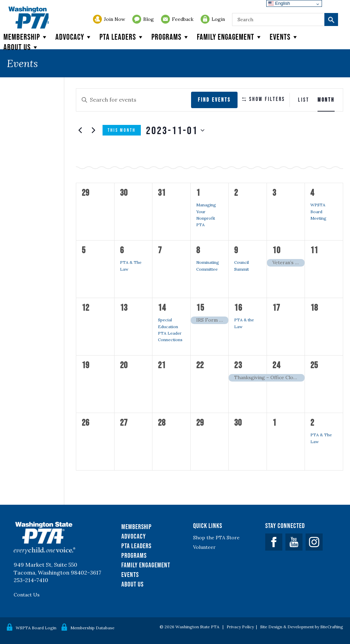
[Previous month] (80, 130)
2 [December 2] (312, 422)
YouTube (294, 542)
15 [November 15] (200, 307)
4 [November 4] (312, 192)
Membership (26, 37)
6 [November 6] (122, 250)
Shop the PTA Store (216, 538)
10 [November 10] (277, 250)
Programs (171, 37)
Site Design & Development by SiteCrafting (302, 627)
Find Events (206, 100)
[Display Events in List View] (304, 100)
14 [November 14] (162, 307)
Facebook (274, 542)
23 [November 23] (238, 365)
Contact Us (27, 595)
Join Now (115, 19)
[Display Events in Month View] (326, 100)
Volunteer (204, 547)
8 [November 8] (198, 250)
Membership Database (92, 627)
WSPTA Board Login (36, 627)
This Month (122, 130)
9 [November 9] (236, 250)
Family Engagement (230, 37)
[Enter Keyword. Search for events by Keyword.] (130, 100)
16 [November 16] (238, 307)
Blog (149, 19)
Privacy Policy (240, 627)
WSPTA (38, 26)
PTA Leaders (122, 37)
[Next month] (93, 130)
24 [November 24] (277, 365)
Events (284, 37)
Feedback (183, 19)
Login (218, 19)
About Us (132, 584)
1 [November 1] (198, 192)
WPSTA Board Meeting (318, 211)
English (279, 3)
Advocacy (74, 37)
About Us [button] (21, 47)
